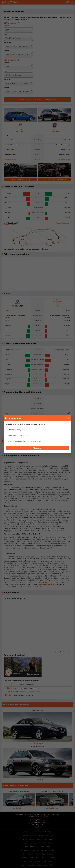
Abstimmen (37, 448)
